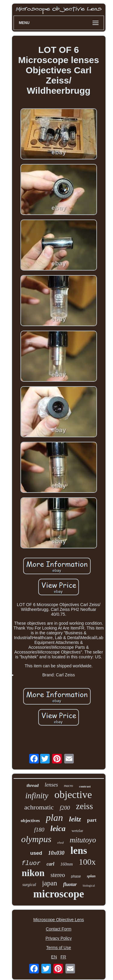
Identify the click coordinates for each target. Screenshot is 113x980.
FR (63, 957)
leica (58, 828)
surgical (29, 885)
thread (33, 785)
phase (76, 876)
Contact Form (59, 929)
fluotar (70, 884)
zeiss (84, 806)
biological (89, 886)
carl (51, 864)
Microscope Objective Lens (58, 920)
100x (87, 862)
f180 (39, 830)
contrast (85, 786)
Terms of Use (58, 948)
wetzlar (77, 831)
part (92, 820)
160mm (66, 864)
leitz (75, 819)
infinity (37, 796)
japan (50, 883)
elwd (60, 842)
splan (91, 876)
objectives (30, 821)
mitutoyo (83, 840)
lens (79, 851)
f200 (65, 808)
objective (73, 795)
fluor (31, 863)
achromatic (39, 807)
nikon (33, 873)
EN (54, 957)
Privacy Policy (59, 938)
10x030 (56, 853)
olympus (36, 839)
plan (54, 818)
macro (68, 786)
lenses (51, 785)
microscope (58, 894)
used (36, 853)
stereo (58, 875)
